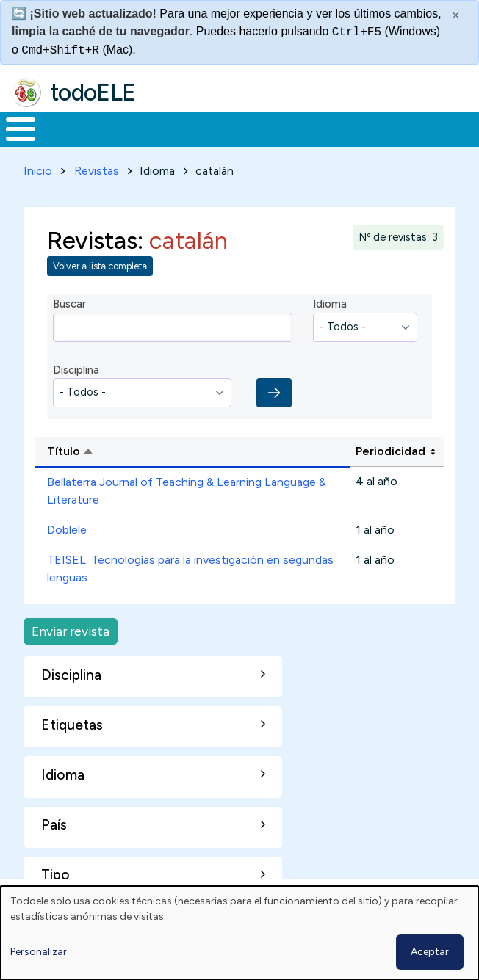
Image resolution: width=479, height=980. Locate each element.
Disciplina (76, 370)
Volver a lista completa (100, 266)
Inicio (38, 171)
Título (126, 452)
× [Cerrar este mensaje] (456, 15)
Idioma (330, 304)
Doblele (67, 530)
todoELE (93, 92)
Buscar (69, 304)
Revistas (97, 171)
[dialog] (239, 933)
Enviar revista (71, 631)
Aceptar (430, 952)
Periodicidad (390, 451)
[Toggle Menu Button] (21, 129)
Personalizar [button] (39, 952)
